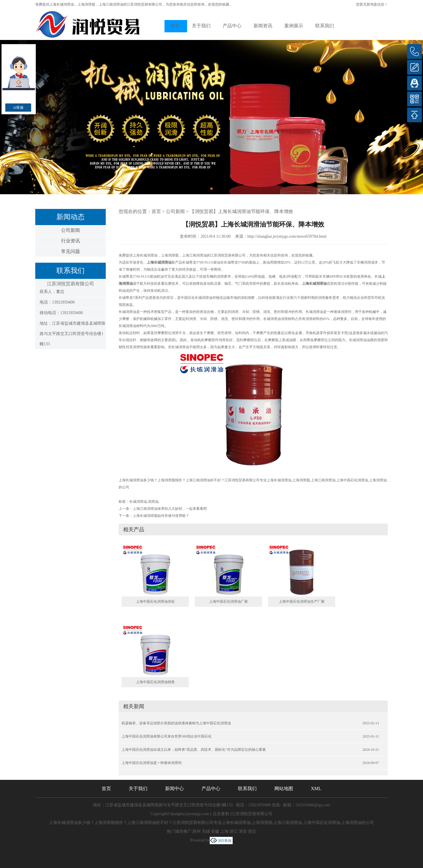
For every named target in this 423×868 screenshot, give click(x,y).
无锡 (206, 831)
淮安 (243, 831)
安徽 (215, 831)
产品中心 (232, 26)
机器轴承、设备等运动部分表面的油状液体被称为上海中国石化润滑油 (176, 723)
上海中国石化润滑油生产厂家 (302, 601)
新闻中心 (174, 789)
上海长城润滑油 (62, 4)
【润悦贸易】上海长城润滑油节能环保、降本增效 (241, 211)
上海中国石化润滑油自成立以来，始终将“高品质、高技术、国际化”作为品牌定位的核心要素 (194, 750)
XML (316, 789)
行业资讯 (70, 241)
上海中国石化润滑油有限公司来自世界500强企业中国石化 (167, 736)
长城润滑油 (138, 502)
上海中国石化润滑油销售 (155, 682)
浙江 (234, 831)
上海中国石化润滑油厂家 (229, 601)
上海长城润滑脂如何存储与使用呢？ (161, 516)
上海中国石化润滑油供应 (155, 601)
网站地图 (284, 789)
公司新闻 (70, 230)
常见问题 (70, 251)
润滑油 (153, 502)
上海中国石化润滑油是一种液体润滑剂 (152, 763)
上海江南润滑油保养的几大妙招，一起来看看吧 (170, 509)
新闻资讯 (263, 26)
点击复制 (221, 814)
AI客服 (18, 108)
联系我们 (325, 26)
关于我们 (201, 26)
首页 (175, 26)
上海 (224, 831)
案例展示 (294, 26)
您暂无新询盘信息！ (372, 4)
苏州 (197, 831)
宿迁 (252, 831)
